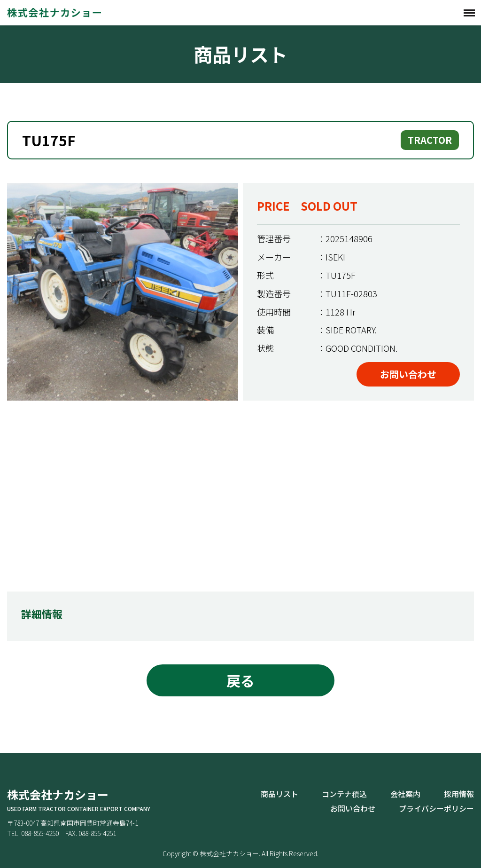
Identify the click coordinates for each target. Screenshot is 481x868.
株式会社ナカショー (54, 12)
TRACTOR (430, 140)
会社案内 (405, 794)
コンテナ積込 (344, 794)
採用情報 (459, 794)
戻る (240, 680)
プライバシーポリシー (436, 808)
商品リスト (279, 794)
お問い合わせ (408, 374)
